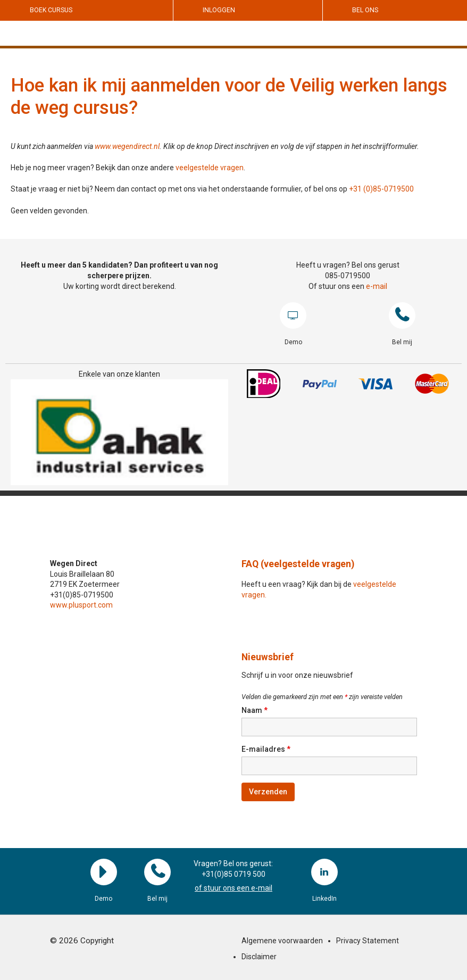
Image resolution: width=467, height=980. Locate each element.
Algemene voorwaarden (282, 941)
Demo (293, 315)
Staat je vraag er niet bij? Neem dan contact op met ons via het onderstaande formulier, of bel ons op (180, 189)
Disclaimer (259, 957)
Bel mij (402, 315)
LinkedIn (324, 872)
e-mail (377, 286)
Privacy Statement (368, 941)
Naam (255, 710)
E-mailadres (266, 749)
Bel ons (365, 10)
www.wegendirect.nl (127, 146)
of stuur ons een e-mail (233, 888)
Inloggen (219, 10)
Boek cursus (51, 10)
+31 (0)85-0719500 (381, 189)
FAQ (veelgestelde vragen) (298, 564)
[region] (119, 432)
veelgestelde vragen (210, 168)
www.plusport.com (81, 605)
